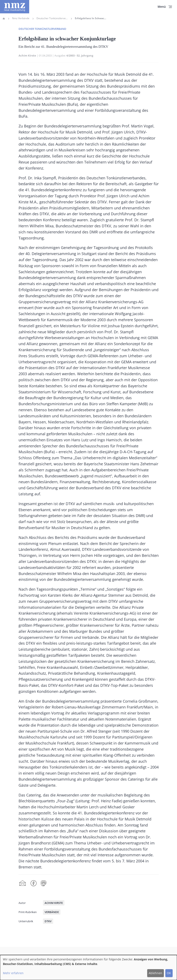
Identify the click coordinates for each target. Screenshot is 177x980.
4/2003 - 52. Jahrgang (80, 55)
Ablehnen (155, 973)
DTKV (48, 921)
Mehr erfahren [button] (13, 973)
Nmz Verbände (21, 18)
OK (169, 973)
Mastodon (44, 883)
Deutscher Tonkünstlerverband (52, 18)
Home (4, 19)
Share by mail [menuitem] (23, 883)
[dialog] (88, 967)
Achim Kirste (27, 55)
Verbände (52, 912)
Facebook (34, 883)
